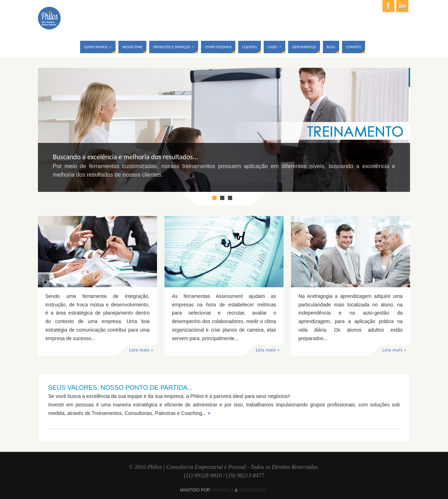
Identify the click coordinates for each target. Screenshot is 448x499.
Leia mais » (141, 350)
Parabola (222, 490)
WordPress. (253, 490)
